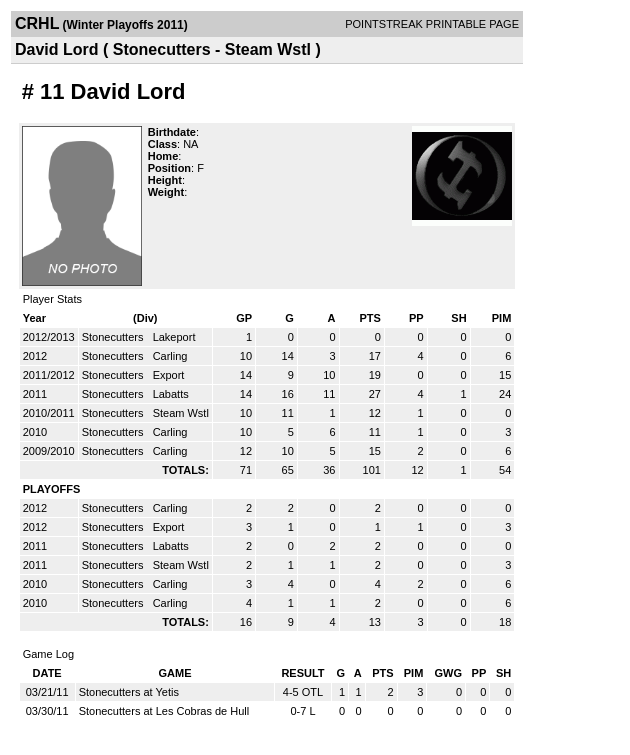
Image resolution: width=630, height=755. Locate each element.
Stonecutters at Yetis (129, 692)
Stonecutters (114, 337)
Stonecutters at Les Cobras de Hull (164, 711)
